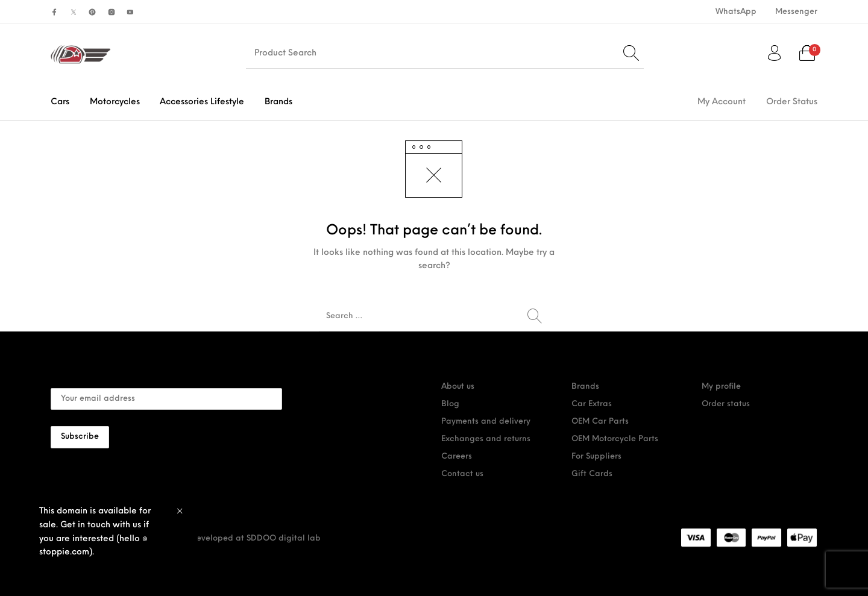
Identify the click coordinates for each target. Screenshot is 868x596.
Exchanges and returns (486, 439)
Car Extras (592, 404)
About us (458, 387)
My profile (721, 387)
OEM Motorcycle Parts (615, 439)
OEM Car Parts (600, 422)
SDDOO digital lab (284, 538)
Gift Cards (592, 474)
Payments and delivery (486, 422)
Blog (450, 404)
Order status (726, 404)
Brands (585, 387)
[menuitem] (736, 12)
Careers (457, 456)
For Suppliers (596, 456)
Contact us (462, 474)
